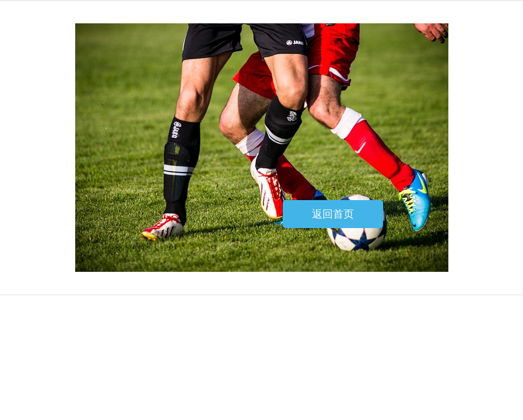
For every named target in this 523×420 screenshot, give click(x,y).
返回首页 (333, 214)
